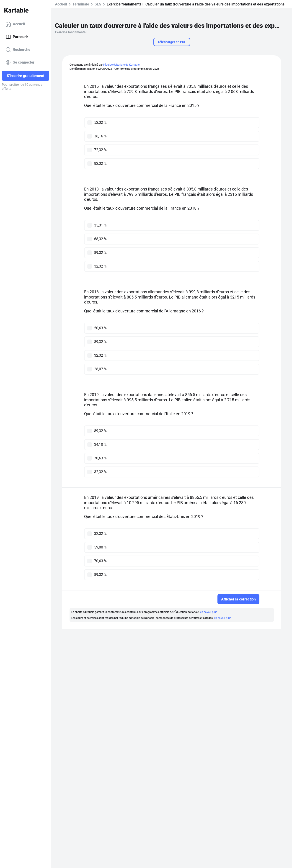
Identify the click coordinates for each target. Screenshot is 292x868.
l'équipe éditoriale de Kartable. (122, 65)
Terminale (81, 4)
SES (98, 4)
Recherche (18, 50)
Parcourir (17, 37)
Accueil (15, 24)
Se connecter (20, 62)
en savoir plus (209, 612)
